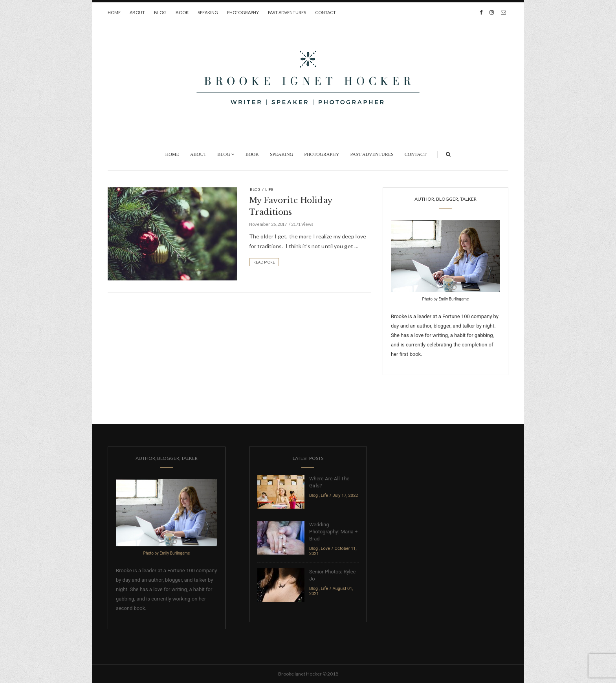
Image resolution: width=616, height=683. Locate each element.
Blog (160, 12)
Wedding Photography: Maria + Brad (333, 532)
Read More (264, 262)
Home (114, 12)
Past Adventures (287, 12)
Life (269, 190)
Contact (325, 12)
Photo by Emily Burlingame (446, 299)
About (137, 12)
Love (325, 548)
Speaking (208, 12)
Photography (243, 12)
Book (182, 12)
